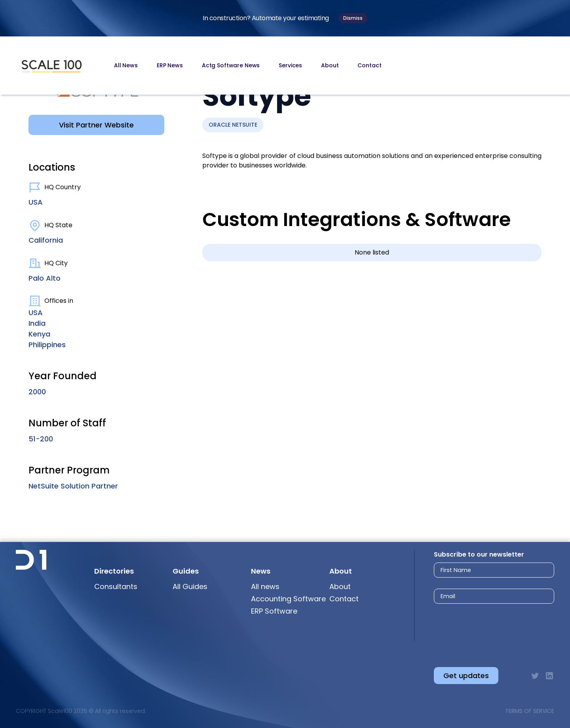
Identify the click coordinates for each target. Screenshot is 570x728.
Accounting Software (288, 599)
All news (265, 586)
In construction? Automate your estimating (266, 18)
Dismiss (353, 18)
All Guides (190, 586)
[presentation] (487, 629)
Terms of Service (530, 711)
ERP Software (274, 611)
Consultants (116, 586)
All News (126, 65)
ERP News (170, 65)
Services (290, 65)
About (330, 65)
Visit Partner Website (96, 125)
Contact (369, 65)
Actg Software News (231, 65)
